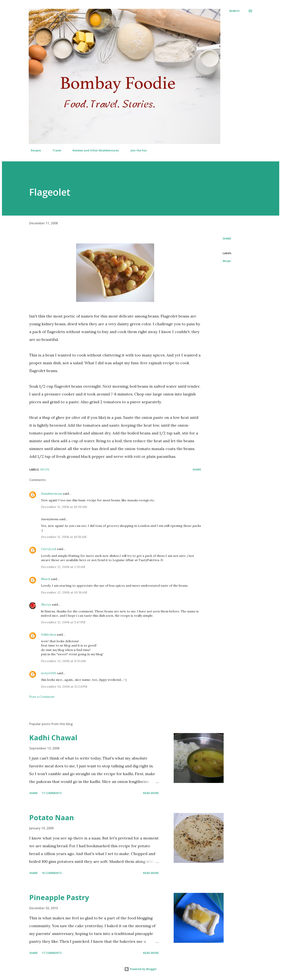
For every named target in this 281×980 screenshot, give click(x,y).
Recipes (34, 150)
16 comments (52, 873)
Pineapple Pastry (59, 897)
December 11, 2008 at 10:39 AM (64, 507)
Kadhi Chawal (53, 738)
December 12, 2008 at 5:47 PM (63, 622)
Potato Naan (52, 818)
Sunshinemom (52, 494)
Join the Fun (136, 150)
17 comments (52, 793)
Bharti (46, 579)
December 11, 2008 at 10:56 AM (64, 537)
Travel (54, 150)
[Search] (234, 11)
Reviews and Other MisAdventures (93, 150)
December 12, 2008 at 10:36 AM (64, 592)
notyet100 (49, 673)
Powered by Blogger (140, 969)
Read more (151, 793)
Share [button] (227, 238)
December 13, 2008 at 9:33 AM (63, 661)
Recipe (227, 261)
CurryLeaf (49, 549)
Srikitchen (48, 634)
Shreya (46, 604)
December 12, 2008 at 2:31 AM (63, 567)
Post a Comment (42, 697)
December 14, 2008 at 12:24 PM (64, 686)
